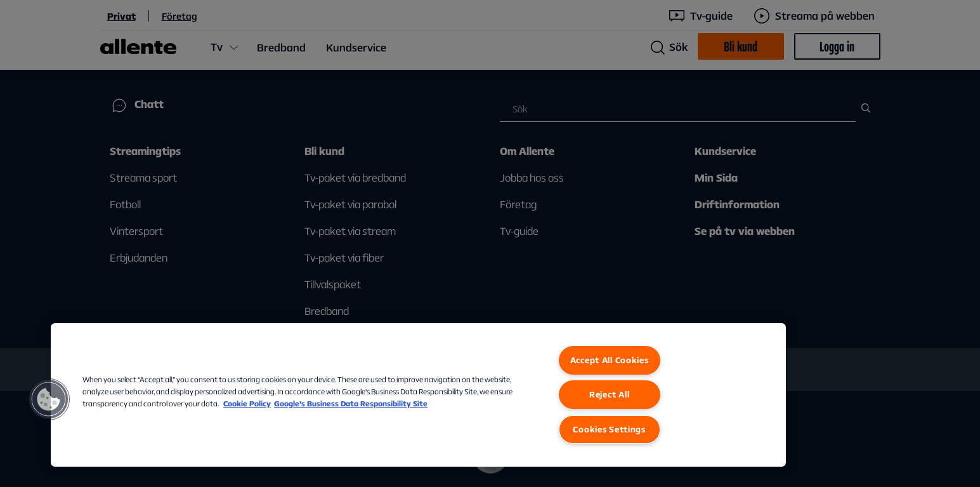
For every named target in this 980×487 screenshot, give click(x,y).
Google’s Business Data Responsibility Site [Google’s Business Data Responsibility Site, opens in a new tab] (351, 404)
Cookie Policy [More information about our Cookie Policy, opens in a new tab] (247, 404)
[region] (418, 395)
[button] (49, 399)
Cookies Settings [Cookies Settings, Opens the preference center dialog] (609, 429)
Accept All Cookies (610, 360)
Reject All (609, 394)
